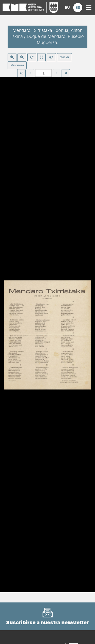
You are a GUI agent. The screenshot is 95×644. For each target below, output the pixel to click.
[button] (67, 8)
